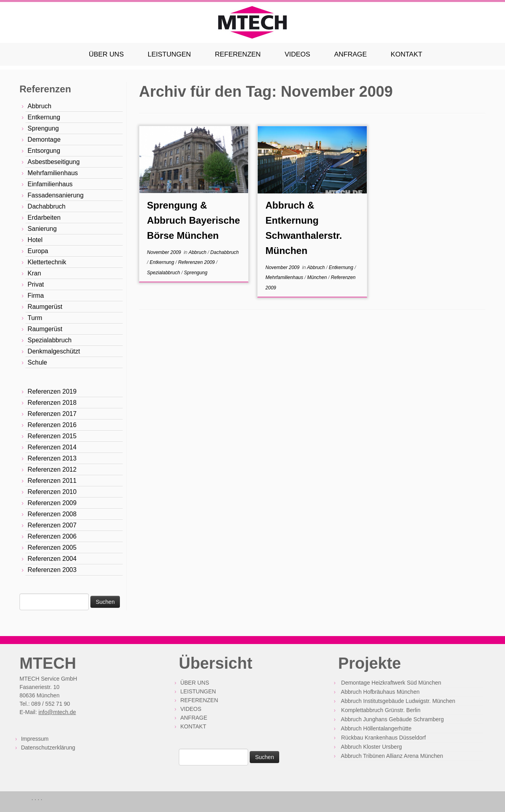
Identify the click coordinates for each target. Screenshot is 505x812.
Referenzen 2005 (52, 548)
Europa (38, 251)
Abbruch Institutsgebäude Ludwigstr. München (398, 701)
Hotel (35, 240)
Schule (37, 362)
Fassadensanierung (56, 195)
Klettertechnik (47, 262)
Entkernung (44, 117)
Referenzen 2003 (52, 570)
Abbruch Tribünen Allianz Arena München (392, 756)
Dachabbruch (46, 206)
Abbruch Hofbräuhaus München (380, 692)
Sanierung (42, 229)
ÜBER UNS (106, 54)
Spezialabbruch (49, 340)
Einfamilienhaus (50, 184)
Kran (34, 273)
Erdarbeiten (44, 218)
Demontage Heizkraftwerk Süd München (391, 683)
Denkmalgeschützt (54, 351)
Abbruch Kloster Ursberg (371, 747)
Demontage (44, 140)
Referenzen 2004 (52, 559)
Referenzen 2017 (52, 414)
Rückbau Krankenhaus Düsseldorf (384, 738)
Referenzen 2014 (52, 447)
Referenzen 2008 (52, 514)
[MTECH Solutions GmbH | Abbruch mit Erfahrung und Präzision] (252, 22)
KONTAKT (406, 54)
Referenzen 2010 (52, 492)
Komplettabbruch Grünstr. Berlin (381, 710)
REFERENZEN (238, 54)
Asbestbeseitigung (54, 162)
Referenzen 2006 (52, 536)
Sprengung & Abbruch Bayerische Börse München (193, 220)
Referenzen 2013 (52, 458)
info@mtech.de (57, 712)
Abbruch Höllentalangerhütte (376, 728)
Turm (35, 318)
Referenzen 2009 (52, 503)
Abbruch (39, 106)
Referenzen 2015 (52, 436)
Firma (36, 296)
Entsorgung (44, 151)
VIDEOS (298, 54)
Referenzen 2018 (52, 403)
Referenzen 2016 (52, 425)
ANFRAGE (350, 54)
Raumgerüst (45, 307)
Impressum (35, 739)
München (318, 277)
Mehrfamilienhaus (53, 173)
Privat (36, 284)
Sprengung (43, 128)
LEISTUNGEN (169, 54)
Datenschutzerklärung (48, 748)
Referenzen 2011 (52, 481)
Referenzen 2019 (52, 391)
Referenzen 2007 (52, 525)
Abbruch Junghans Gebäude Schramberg (392, 719)
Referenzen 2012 (52, 469)
